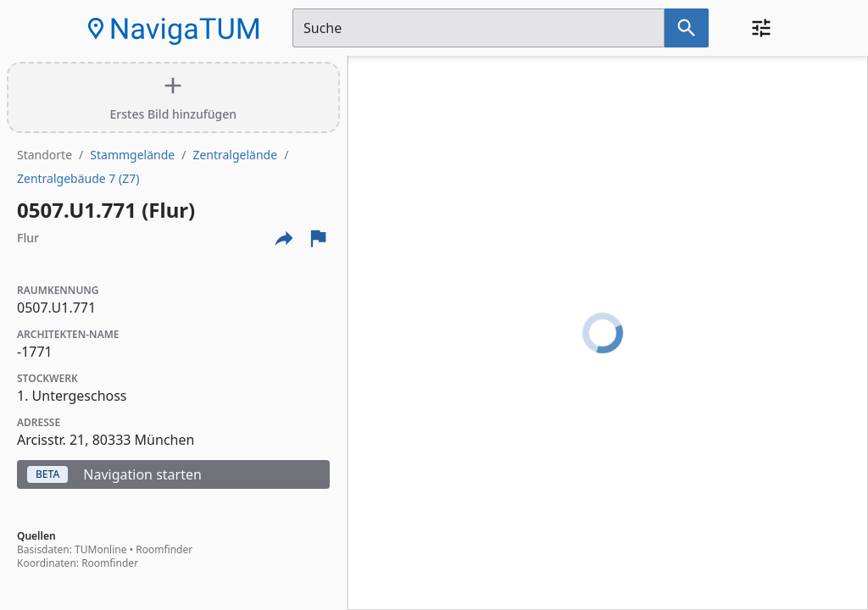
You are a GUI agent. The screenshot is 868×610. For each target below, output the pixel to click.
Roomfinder (164, 549)
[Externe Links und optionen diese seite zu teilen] (284, 238)
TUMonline (100, 549)
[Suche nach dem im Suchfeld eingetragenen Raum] (687, 28)
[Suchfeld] (479, 28)
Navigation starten (114, 474)
